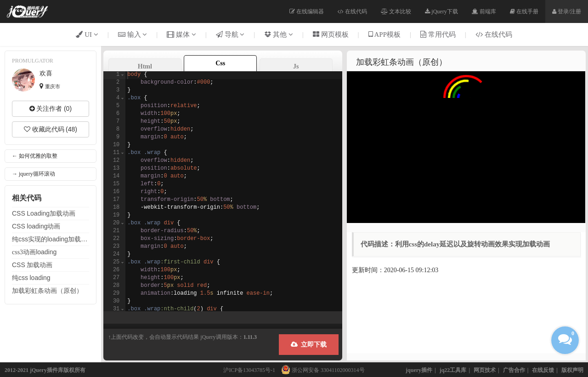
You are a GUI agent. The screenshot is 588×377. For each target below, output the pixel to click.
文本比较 (396, 11)
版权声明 (572, 370)
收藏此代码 (51, 129)
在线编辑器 (307, 11)
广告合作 (514, 370)
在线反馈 (543, 370)
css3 (34, 252)
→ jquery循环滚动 (34, 174)
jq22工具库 (453, 370)
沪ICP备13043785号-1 (249, 370)
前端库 (484, 11)
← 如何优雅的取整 (35, 156)
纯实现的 (51, 239)
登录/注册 (567, 11)
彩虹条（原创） (47, 291)
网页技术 (485, 370)
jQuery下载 (441, 11)
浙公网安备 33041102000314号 (321, 370)
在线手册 (524, 11)
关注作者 (51, 109)
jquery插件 (419, 370)
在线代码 (352, 11)
